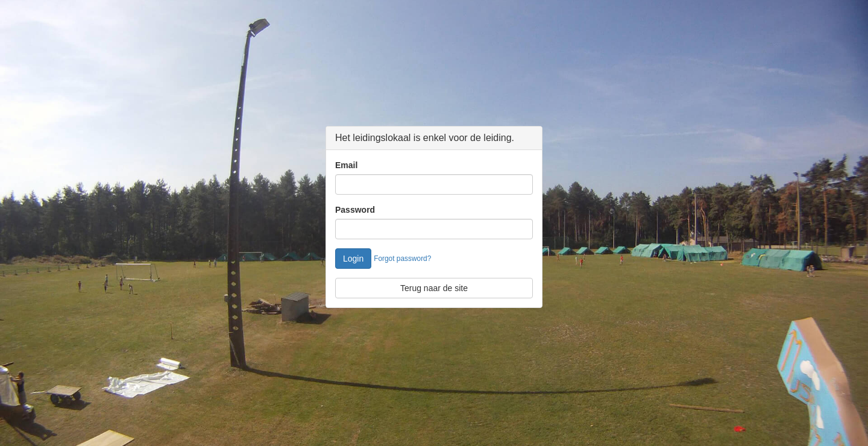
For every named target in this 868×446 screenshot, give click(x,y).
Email (346, 165)
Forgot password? (402, 259)
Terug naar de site (434, 288)
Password (355, 210)
